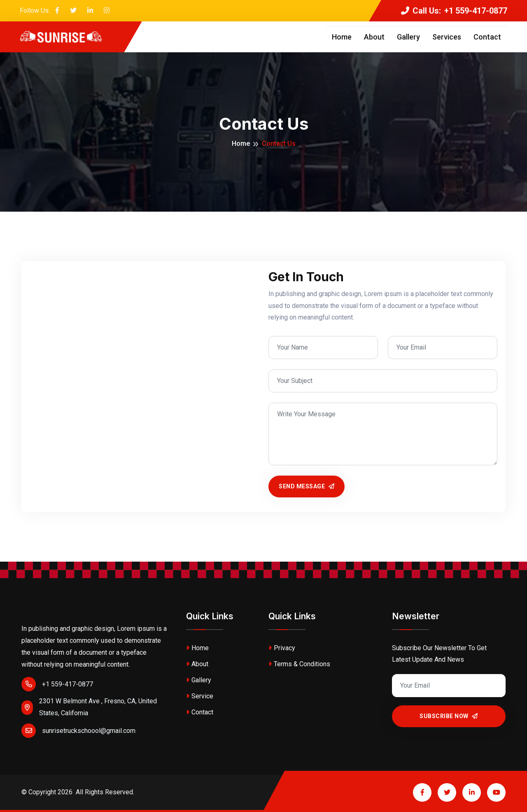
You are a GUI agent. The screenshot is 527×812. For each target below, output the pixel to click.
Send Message (307, 486)
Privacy (282, 648)
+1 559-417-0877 (57, 684)
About (374, 37)
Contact (487, 37)
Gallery (408, 37)
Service (200, 696)
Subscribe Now (449, 716)
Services (447, 37)
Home (342, 37)
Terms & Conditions (299, 664)
